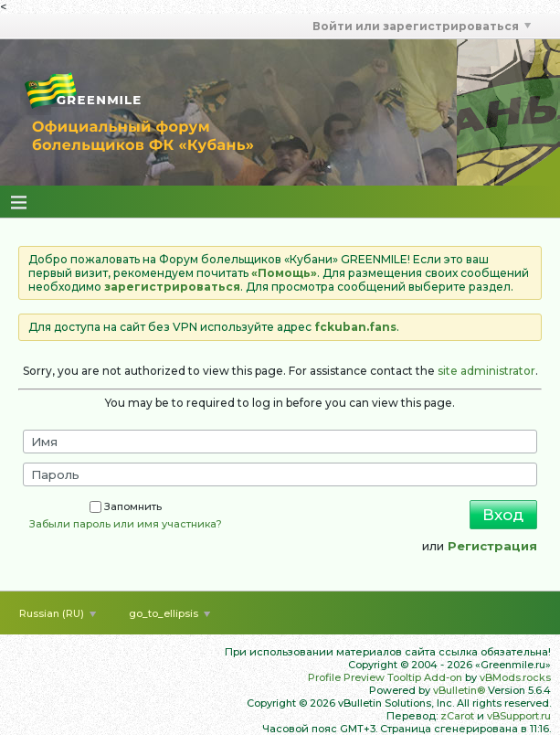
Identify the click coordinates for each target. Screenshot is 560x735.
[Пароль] (280, 474)
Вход (503, 515)
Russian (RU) (58, 613)
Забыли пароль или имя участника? (126, 524)
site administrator (486, 371)
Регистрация (492, 546)
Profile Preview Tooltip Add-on (385, 677)
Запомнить (126, 506)
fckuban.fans (355, 327)
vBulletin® (459, 690)
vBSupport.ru (519, 716)
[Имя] (280, 442)
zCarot (457, 716)
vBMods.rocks (515, 677)
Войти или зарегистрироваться (422, 26)
